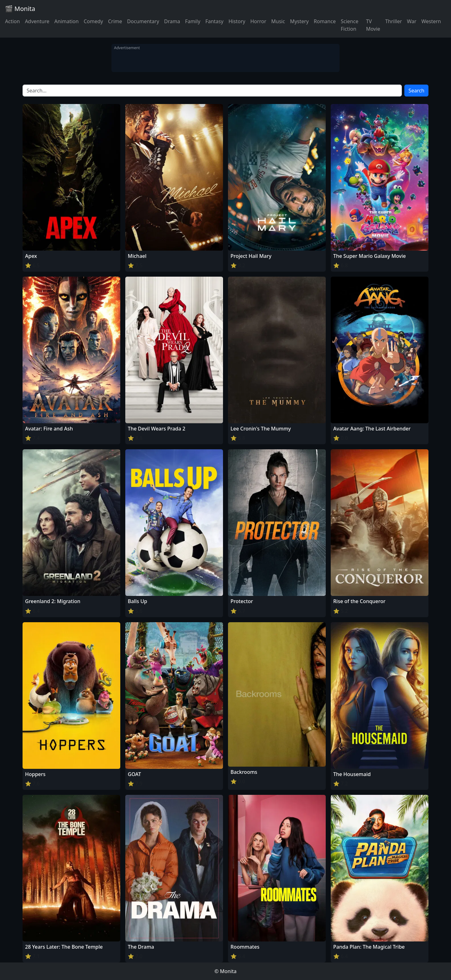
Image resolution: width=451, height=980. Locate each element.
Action (12, 21)
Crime (115, 21)
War (412, 21)
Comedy (93, 21)
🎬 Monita (20, 9)
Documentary (143, 21)
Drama (172, 21)
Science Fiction (350, 25)
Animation (66, 21)
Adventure (37, 21)
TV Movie (373, 25)
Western (431, 21)
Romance (325, 21)
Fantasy (215, 21)
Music (278, 21)
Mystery (299, 21)
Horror (258, 21)
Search (416, 91)
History (237, 21)
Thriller (394, 21)
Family (193, 21)
